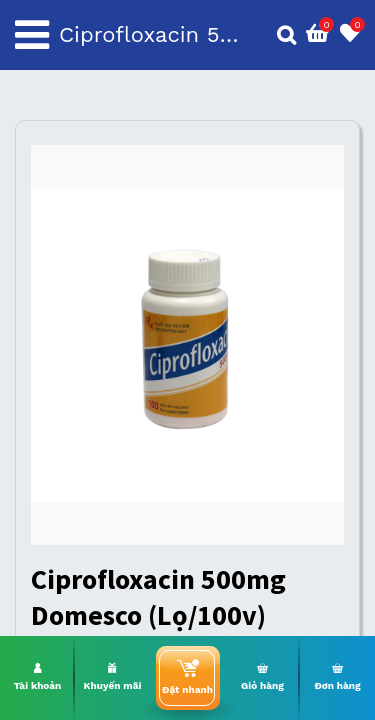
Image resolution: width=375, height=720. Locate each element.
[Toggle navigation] (32, 35)
